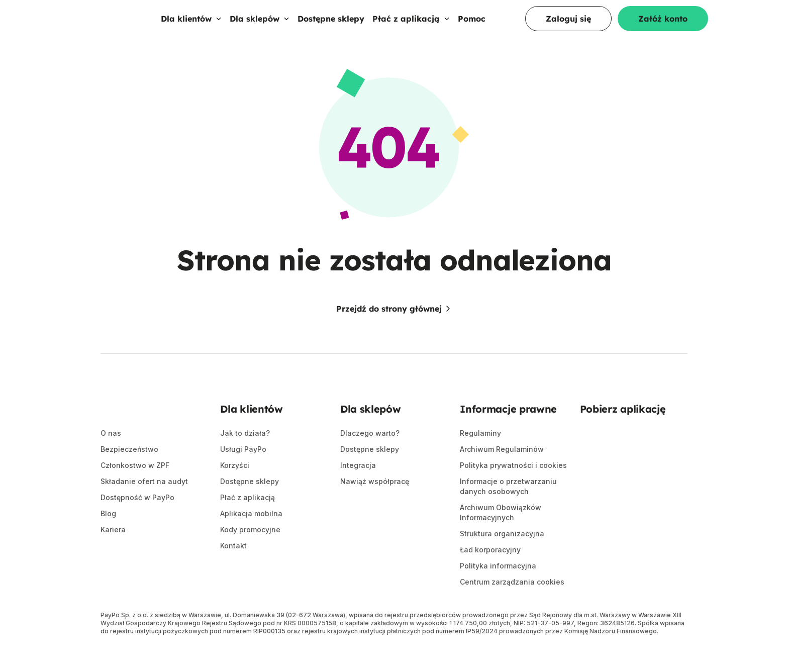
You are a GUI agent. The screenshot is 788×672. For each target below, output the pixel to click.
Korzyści (235, 486)
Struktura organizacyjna (502, 554)
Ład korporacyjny (490, 570)
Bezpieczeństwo (129, 470)
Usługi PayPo (243, 470)
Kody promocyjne (250, 550)
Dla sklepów (260, 29)
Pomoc (472, 29)
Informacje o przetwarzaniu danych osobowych (508, 507)
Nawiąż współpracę (375, 502)
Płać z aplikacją (411, 29)
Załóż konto (663, 29)
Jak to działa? (245, 454)
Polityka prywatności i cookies (513, 486)
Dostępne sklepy (331, 29)
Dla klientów (191, 29)
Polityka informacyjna (498, 586)
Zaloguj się (568, 29)
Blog (108, 535)
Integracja (358, 486)
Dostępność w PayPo (137, 518)
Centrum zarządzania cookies (512, 602)
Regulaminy (480, 454)
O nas (111, 454)
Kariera (113, 551)
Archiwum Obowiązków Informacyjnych (501, 533)
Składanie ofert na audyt (144, 502)
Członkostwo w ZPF (135, 486)
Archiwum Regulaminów (502, 470)
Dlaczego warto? (370, 454)
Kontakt (233, 566)
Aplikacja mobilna (251, 534)
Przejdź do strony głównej (394, 329)
